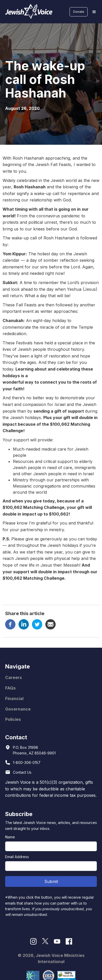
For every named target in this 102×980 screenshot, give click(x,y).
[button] (94, 12)
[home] (28, 12)
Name (10, 837)
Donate (79, 12)
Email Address (17, 857)
